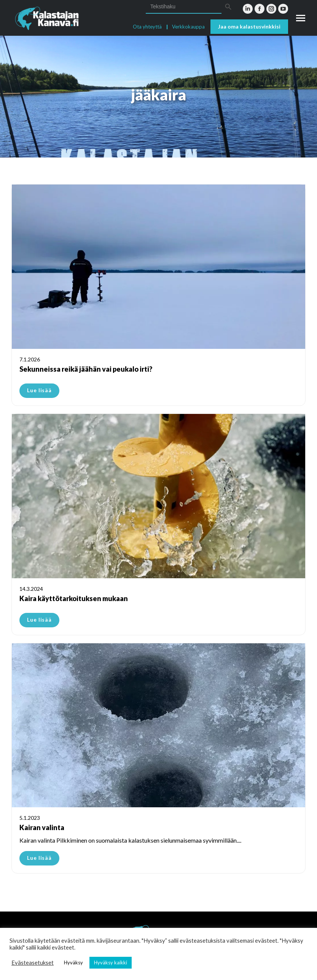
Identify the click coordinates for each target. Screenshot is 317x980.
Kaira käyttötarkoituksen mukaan (74, 598)
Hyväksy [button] (73, 963)
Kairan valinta (42, 827)
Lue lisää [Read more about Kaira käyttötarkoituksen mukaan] (39, 620)
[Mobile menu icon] (301, 18)
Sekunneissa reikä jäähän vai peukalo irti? (86, 369)
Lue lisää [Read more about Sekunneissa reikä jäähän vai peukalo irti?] (39, 390)
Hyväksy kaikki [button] (111, 963)
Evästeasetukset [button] (33, 963)
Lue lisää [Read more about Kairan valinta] (39, 858)
